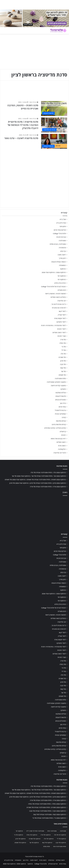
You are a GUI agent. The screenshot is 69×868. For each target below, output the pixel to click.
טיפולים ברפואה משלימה (58, 297)
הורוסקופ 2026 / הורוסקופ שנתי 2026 (54, 272)
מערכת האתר (33, 135)
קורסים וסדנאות (61, 421)
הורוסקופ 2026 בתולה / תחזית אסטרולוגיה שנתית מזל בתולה (47, 804)
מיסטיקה (63, 389)
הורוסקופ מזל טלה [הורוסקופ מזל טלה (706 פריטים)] (49, 839)
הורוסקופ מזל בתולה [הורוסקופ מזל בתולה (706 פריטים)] (32, 835)
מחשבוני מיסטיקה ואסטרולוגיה (56, 382)
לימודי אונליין (62, 315)
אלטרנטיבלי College (59, 234)
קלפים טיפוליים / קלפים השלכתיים (55, 428)
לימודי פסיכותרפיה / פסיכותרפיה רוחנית (53, 325)
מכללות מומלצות (61, 393)
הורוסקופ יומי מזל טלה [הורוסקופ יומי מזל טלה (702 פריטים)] (60, 835)
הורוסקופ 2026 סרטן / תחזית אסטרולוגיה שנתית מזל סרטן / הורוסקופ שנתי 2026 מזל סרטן (38, 483)
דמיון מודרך (62, 258)
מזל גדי (64, 347)
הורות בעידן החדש (60, 283)
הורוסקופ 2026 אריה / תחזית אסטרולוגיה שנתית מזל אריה (48, 487)
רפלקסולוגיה (62, 449)
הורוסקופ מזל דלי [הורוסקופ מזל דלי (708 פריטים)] (61, 839)
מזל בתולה (63, 343)
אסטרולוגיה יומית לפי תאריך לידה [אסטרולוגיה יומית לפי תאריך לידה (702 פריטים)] (35, 831)
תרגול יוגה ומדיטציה (60, 453)
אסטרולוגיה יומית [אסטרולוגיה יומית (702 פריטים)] (52, 831)
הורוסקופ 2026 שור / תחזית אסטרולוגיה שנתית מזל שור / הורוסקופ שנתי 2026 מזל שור (39, 476)
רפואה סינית (62, 446)
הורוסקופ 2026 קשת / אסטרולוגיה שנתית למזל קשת (50, 814)
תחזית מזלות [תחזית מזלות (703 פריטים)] (47, 847)
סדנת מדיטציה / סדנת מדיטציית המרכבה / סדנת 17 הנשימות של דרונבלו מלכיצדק (23, 125)
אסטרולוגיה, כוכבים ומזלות (58, 244)
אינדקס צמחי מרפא (60, 230)
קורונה (64, 417)
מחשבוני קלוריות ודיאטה (58, 386)
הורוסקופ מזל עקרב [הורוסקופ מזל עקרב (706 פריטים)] (61, 843)
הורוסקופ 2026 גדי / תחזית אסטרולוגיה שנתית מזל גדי (49, 818)
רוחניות (64, 435)
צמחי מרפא (62, 407)
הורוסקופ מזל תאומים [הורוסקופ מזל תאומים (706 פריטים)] (20, 843)
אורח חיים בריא (61, 223)
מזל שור (63, 371)
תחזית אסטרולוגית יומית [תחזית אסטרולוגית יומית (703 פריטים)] (60, 847)
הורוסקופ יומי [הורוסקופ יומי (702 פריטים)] (19, 831)
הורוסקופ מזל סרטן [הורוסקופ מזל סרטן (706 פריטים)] (21, 839)
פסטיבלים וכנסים (61, 400)
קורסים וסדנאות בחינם (59, 424)
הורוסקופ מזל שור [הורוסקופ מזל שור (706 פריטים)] (34, 843)
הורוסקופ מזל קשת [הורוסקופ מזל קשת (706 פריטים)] (47, 843)
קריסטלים (63, 432)
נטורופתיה (51, 860)
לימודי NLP (62, 311)
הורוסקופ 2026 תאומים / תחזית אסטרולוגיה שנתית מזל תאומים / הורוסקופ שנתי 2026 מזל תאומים (35, 480)
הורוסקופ (63, 269)
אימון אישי (63, 226)
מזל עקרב (63, 364)
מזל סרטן (63, 361)
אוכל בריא (63, 219)
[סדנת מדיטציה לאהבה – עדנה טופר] (54, 141)
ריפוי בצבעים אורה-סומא (58, 439)
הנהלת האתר (33, 102)
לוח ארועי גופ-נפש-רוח (59, 308)
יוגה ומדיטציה (62, 301)
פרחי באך (63, 403)
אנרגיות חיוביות (61, 237)
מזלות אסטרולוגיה (60, 379)
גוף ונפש (63, 251)
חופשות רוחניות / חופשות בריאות (56, 294)
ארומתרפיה (62, 248)
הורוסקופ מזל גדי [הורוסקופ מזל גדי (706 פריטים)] (19, 835)
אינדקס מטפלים (53, 864)
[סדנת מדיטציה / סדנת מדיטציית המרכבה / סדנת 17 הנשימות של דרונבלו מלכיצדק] (54, 125)
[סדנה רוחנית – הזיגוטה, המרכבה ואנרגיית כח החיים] (54, 108)
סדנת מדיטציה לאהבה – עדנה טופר (21, 138)
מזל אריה (63, 340)
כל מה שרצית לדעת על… (58, 304)
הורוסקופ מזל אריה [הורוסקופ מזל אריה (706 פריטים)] (46, 835)
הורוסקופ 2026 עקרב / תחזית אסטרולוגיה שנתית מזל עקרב (48, 811)
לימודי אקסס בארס (60, 318)
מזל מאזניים (62, 357)
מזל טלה (63, 354)
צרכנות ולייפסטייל (60, 410)
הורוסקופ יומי (62, 276)
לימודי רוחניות (62, 329)
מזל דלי (64, 350)
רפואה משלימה (61, 442)
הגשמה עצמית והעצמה (59, 262)
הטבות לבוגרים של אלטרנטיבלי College (53, 287)
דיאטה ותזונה (62, 255)
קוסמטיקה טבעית (60, 414)
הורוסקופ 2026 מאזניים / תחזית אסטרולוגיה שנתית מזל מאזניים (46, 807)
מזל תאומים (62, 375)
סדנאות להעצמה (61, 396)
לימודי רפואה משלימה (59, 333)
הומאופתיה (62, 265)
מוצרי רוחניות (62, 336)
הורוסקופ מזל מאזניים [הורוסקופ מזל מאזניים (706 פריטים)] (35, 839)
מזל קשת (63, 368)
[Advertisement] (34, 166)
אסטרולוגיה (62, 241)
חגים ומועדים (62, 290)
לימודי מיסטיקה (61, 322)
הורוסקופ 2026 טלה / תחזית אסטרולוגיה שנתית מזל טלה (48, 473)
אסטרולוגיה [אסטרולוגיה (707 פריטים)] (63, 831)
